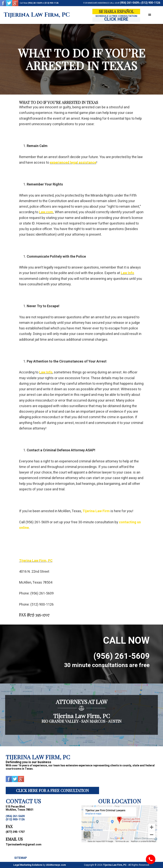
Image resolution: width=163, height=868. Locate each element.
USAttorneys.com (56, 865)
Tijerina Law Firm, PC (37, 15)
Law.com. (46, 212)
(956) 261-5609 (35, 3)
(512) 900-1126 (52, 3)
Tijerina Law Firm (96, 511)
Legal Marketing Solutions (28, 865)
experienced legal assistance (73, 163)
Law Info (127, 273)
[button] (150, 15)
